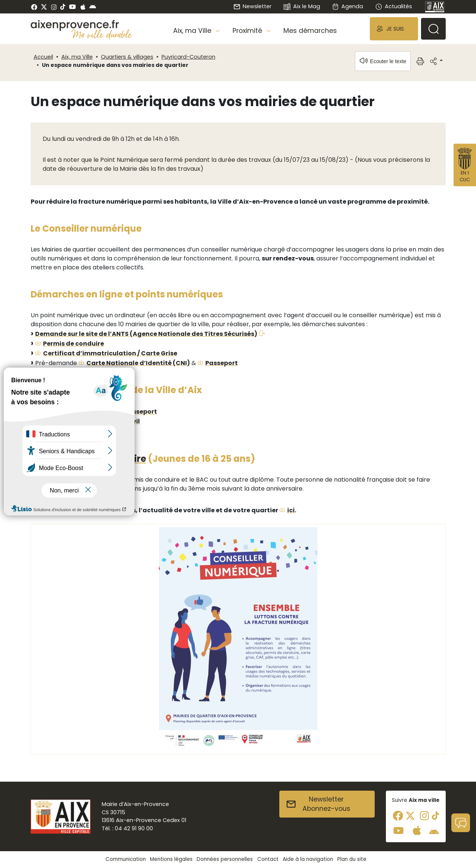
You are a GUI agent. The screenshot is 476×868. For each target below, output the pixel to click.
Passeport (222, 363)
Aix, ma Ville (77, 57)
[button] (394, 29)
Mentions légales (171, 859)
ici (291, 510)
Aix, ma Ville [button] (193, 31)
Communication (126, 859)
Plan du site (352, 859)
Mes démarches (310, 31)
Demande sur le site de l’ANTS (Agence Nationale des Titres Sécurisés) (146, 334)
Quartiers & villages (127, 57)
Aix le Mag (302, 7)
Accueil (43, 57)
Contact (268, 859)
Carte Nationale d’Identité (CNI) (138, 363)
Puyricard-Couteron (188, 57)
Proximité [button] (248, 31)
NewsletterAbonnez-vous (318, 804)
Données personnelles (225, 859)
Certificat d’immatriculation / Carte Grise (110, 353)
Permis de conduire (73, 344)
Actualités (393, 6)
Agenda (348, 6)
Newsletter (252, 6)
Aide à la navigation (308, 859)
